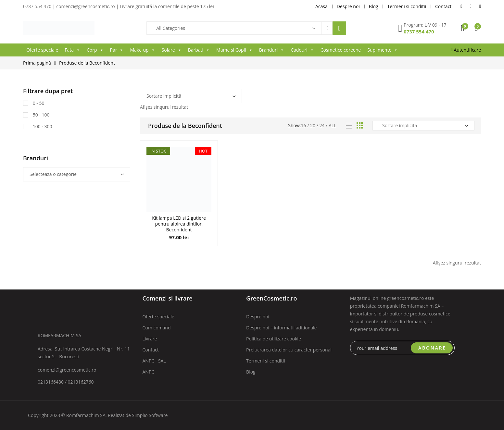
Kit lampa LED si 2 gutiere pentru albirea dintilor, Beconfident (179, 224)
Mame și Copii (234, 50)
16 (304, 125)
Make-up (142, 50)
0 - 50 (38, 103)
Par (117, 50)
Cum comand (157, 328)
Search (339, 28)
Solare (172, 50)
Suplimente (383, 50)
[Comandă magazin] (191, 96)
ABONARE (432, 348)
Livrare (150, 339)
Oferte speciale (42, 50)
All (332, 125)
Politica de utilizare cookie (274, 339)
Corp (95, 50)
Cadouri (302, 50)
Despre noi (258, 317)
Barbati (199, 50)
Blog (251, 372)
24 (322, 125)
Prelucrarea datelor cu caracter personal (289, 350)
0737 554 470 (419, 31)
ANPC (149, 372)
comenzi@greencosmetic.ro (67, 370)
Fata (72, 50)
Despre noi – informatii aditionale (281, 328)
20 (313, 125)
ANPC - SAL (154, 361)
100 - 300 (42, 126)
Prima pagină (37, 63)
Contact (151, 350)
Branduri (272, 50)
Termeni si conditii (266, 361)
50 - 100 (40, 115)
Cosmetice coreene (341, 50)
